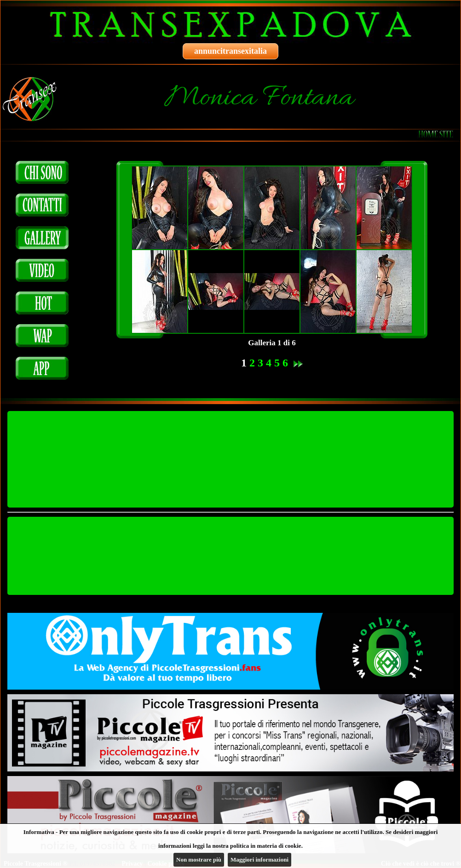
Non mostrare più (199, 859)
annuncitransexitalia (230, 51)
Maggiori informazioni (259, 859)
